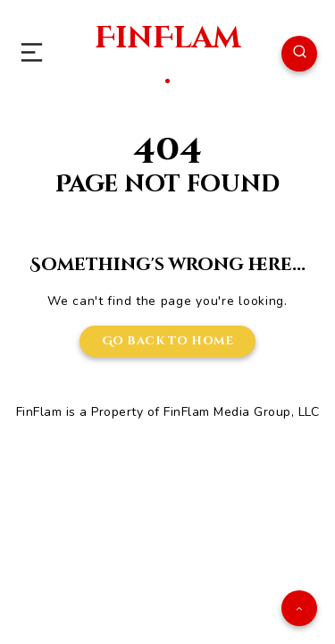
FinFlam (167, 52)
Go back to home (168, 341)
